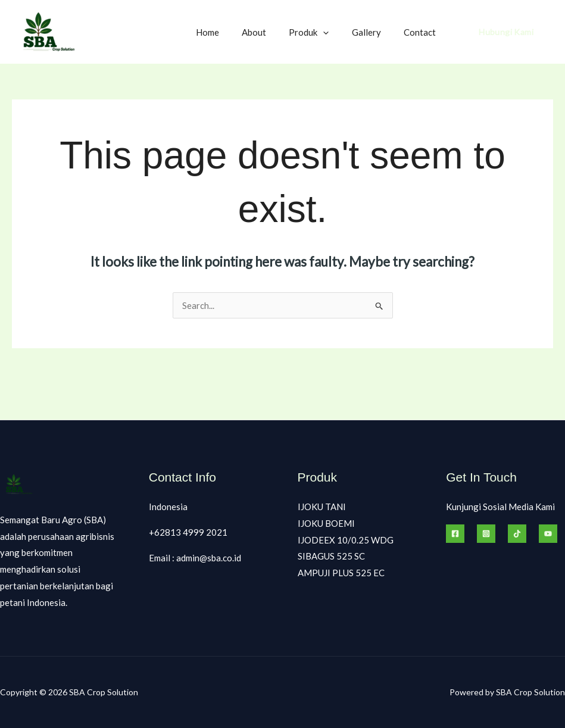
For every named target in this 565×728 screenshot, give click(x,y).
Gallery (374, 32)
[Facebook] (455, 534)
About (271, 32)
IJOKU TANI (322, 507)
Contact (422, 32)
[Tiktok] (517, 534)
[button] (335, 32)
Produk (321, 32)
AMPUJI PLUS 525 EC (341, 573)
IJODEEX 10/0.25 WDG (346, 540)
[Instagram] (486, 534)
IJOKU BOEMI (326, 523)
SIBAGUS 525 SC (331, 557)
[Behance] (548, 534)
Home (230, 32)
